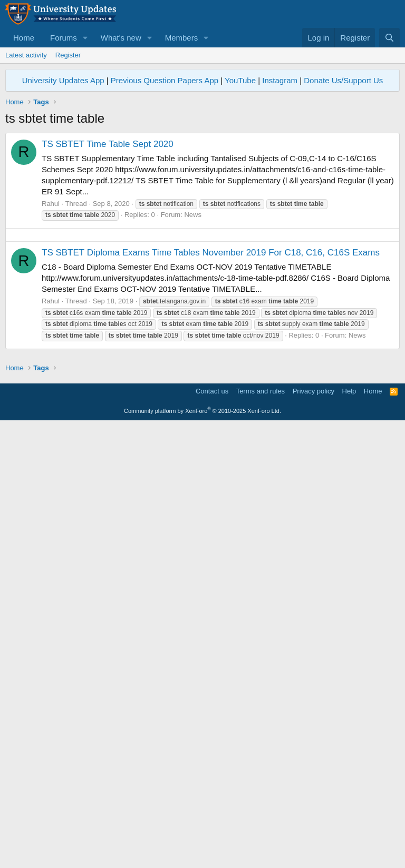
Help (349, 834)
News (193, 362)
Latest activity (26, 55)
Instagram (280, 80)
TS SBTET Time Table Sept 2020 (108, 292)
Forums (64, 38)
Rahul (51, 351)
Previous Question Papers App (165, 80)
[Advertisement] (202, 206)
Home (24, 38)
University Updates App (63, 80)
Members (182, 38)
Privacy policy (314, 834)
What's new (121, 38)
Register (68, 55)
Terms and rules (261, 834)
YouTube (240, 80)
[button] (85, 38)
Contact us (212, 834)
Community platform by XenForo (202, 853)
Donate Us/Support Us (343, 80)
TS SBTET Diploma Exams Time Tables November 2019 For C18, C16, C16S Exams (211, 548)
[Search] (389, 38)
